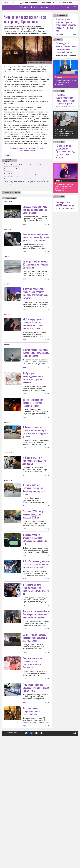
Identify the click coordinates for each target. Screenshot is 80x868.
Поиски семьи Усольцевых (67, 3)
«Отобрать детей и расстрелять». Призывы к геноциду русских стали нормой (66, 151)
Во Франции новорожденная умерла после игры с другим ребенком (33, 419)
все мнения (72, 55)
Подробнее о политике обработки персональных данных (43, 857)
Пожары (7, 156)
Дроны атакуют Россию (30, 3)
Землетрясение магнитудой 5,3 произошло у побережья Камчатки (35, 264)
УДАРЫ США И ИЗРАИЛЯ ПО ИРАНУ (66, 107)
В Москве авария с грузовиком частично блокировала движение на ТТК (35, 621)
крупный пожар (30, 110)
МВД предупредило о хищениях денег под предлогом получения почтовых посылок (33, 344)
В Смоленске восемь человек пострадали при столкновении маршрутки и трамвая (35, 473)
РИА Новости (39, 31)
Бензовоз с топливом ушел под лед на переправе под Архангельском (35, 210)
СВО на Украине (48, 3)
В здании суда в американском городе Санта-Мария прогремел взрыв (34, 551)
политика (60, 91)
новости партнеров (12, 193)
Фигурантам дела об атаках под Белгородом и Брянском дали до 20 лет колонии (36, 237)
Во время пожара (11, 125)
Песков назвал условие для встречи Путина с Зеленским (66, 83)
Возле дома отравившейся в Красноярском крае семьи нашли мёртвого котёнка (36, 717)
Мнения (51, 7)
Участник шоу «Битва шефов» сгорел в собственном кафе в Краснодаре (32, 765)
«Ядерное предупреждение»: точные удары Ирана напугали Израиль (66, 99)
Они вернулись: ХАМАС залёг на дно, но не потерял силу (66, 205)
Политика (58, 77)
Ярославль (9, 27)
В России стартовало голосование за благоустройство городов (26, 179)
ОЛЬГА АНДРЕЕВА (61, 55)
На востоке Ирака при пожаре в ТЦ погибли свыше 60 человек (33, 444)
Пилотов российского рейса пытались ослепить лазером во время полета (36, 373)
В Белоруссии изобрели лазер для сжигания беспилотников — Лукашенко (64, 187)
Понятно (70, 856)
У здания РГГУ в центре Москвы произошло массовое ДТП (33, 576)
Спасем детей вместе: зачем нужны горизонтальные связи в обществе (66, 48)
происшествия (11, 198)
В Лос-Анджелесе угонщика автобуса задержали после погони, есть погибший (36, 646)
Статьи (41, 7)
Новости (31, 7)
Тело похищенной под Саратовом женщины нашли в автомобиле (36, 811)
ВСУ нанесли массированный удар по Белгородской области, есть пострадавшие (65, 132)
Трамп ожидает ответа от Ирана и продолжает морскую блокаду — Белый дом (66, 25)
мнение (59, 40)
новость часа (62, 15)
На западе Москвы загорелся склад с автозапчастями (31, 834)
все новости (59, 34)
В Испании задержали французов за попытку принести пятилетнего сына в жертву (35, 314)
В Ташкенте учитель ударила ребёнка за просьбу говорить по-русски (36, 670)
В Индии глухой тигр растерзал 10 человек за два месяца (34, 522)
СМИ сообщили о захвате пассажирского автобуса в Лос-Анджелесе (35, 740)
